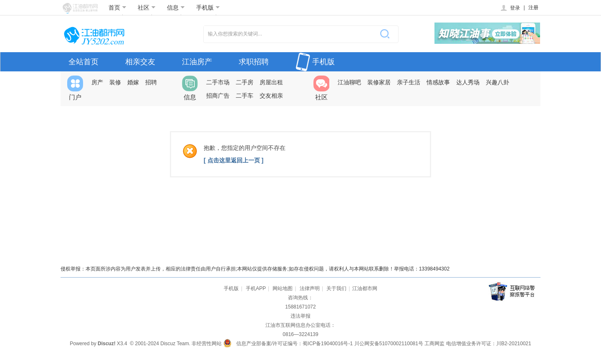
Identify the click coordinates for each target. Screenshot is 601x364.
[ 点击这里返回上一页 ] (234, 160)
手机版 (208, 8)
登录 (510, 8)
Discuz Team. (175, 344)
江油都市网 (365, 288)
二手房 (245, 82)
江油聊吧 (349, 82)
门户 (75, 88)
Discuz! (107, 344)
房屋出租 (271, 82)
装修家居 (379, 82)
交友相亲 (271, 96)
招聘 (151, 82)
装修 (115, 82)
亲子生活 (409, 82)
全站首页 (83, 62)
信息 (176, 8)
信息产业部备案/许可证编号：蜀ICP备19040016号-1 (294, 344)
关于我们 (336, 288)
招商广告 (218, 96)
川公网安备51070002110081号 (389, 344)
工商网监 (434, 344)
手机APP (256, 288)
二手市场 (218, 82)
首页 (117, 8)
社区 (147, 8)
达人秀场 (468, 82)
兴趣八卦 (497, 82)
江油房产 (197, 62)
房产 (97, 82)
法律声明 (310, 288)
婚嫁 (133, 82)
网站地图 (283, 288)
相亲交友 (140, 62)
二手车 (245, 96)
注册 (533, 8)
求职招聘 (254, 62)
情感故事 (438, 82)
